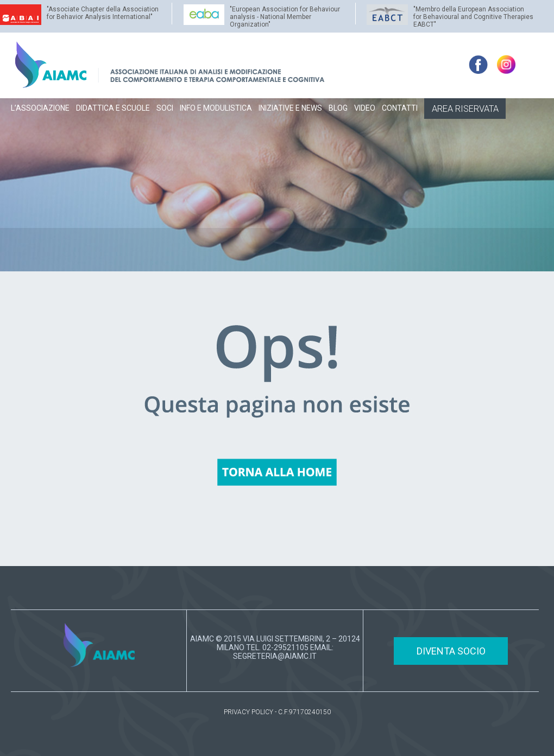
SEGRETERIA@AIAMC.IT (275, 656)
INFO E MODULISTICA (216, 108)
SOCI (165, 108)
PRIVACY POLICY (248, 712)
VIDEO (365, 108)
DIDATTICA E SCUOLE (113, 108)
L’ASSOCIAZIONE (40, 108)
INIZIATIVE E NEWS (290, 108)
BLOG (338, 108)
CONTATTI (400, 108)
